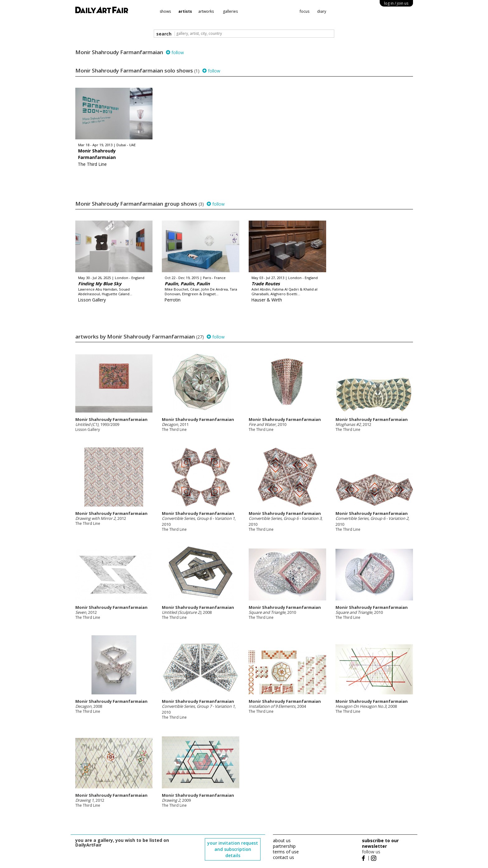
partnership (284, 846)
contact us (284, 857)
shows (165, 11)
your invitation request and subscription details (233, 849)
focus (305, 11)
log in (396, 3)
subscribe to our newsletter (380, 843)
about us (282, 840)
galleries (230, 11)
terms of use (286, 852)
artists (185, 11)
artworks (206, 11)
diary (322, 11)
